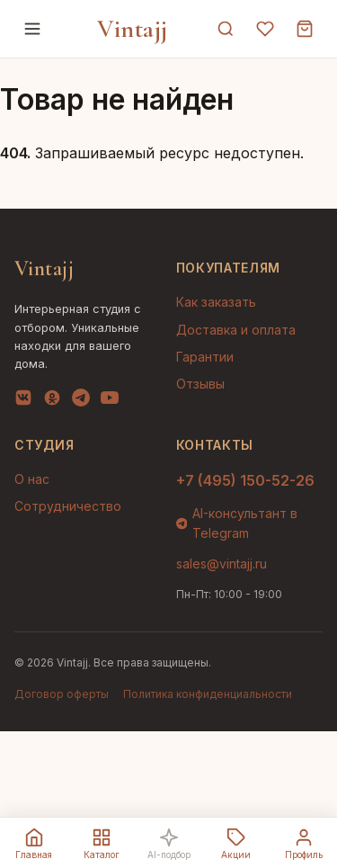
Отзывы (200, 384)
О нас (32, 479)
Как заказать (216, 302)
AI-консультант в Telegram (237, 523)
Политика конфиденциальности (208, 694)
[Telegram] (81, 401)
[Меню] (32, 29)
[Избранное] (265, 29)
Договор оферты (62, 694)
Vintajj (133, 29)
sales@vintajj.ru (222, 564)
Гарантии (205, 357)
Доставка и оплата (236, 330)
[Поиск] (226, 29)
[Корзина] (305, 29)
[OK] (52, 401)
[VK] (23, 401)
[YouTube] (110, 401)
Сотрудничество (68, 506)
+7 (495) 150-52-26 (245, 480)
